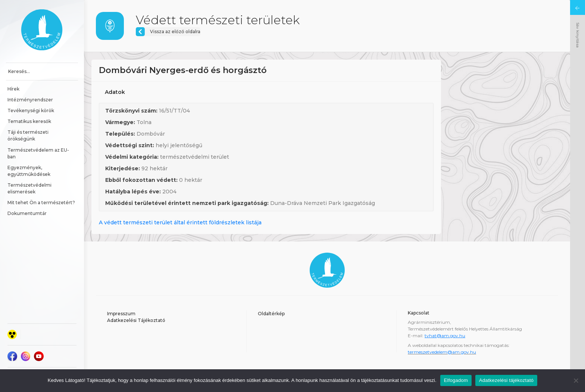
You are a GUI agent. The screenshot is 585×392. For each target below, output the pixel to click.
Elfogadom (456, 380)
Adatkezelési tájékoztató (506, 380)
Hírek (13, 89)
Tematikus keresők (29, 121)
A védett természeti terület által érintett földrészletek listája (180, 222)
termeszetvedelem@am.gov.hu (442, 352)
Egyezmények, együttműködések (29, 171)
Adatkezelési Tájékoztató (136, 320)
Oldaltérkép (271, 314)
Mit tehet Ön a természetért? (41, 203)
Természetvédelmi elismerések (30, 188)
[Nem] (576, 380)
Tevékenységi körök (31, 110)
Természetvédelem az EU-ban (38, 153)
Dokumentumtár (27, 213)
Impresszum (121, 314)
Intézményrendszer (30, 100)
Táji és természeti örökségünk (29, 135)
